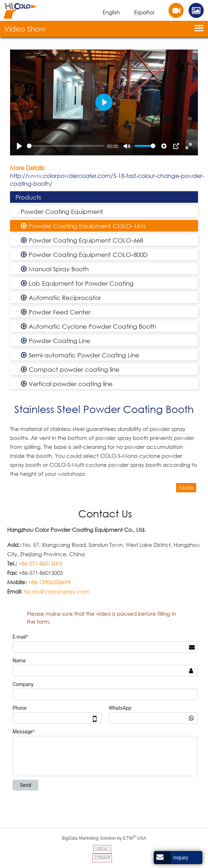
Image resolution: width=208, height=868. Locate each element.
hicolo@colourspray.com (56, 591)
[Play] (19, 146)
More (186, 488)
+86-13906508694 (49, 582)
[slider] (66, 146)
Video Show (25, 29)
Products (28, 197)
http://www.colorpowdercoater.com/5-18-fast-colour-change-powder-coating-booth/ (107, 180)
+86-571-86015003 (40, 563)
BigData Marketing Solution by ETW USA (104, 838)
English (111, 12)
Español (144, 12)
